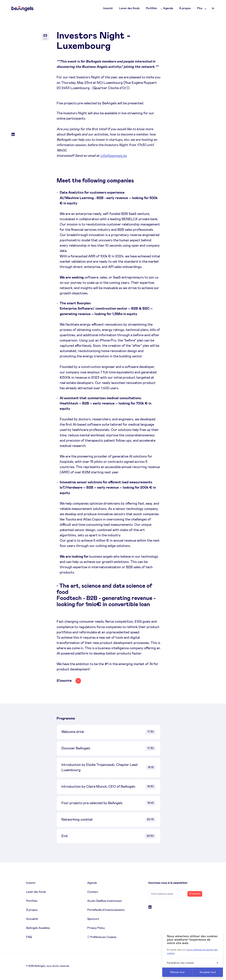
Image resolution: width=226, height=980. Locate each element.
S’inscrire (195, 894)
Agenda (168, 8)
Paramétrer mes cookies (192, 963)
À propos (185, 8)
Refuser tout (177, 972)
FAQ (29, 937)
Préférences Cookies (103, 937)
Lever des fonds (129, 8)
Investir (108, 8)
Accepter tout (208, 972)
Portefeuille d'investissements (106, 910)
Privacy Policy (96, 928)
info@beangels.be (113, 156)
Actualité (32, 919)
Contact (93, 892)
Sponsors (93, 919)
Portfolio (151, 8)
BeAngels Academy (38, 928)
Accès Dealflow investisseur (105, 901)
